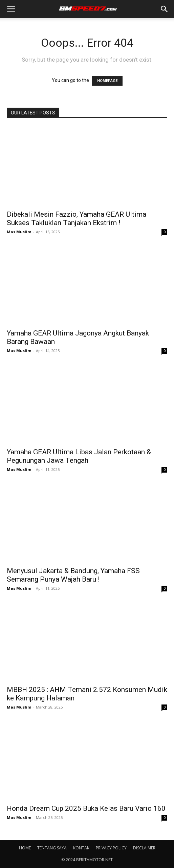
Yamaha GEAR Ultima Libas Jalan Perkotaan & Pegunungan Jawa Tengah (79, 456)
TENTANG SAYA (52, 848)
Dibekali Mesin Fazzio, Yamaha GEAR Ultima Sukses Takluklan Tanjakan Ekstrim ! (77, 219)
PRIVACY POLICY (111, 848)
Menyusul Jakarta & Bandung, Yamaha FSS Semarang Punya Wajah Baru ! (73, 575)
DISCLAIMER (144, 848)
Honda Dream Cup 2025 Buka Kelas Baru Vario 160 (86, 808)
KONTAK (81, 848)
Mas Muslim (19, 232)
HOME (25, 848)
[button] (11, 9)
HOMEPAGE (107, 81)
